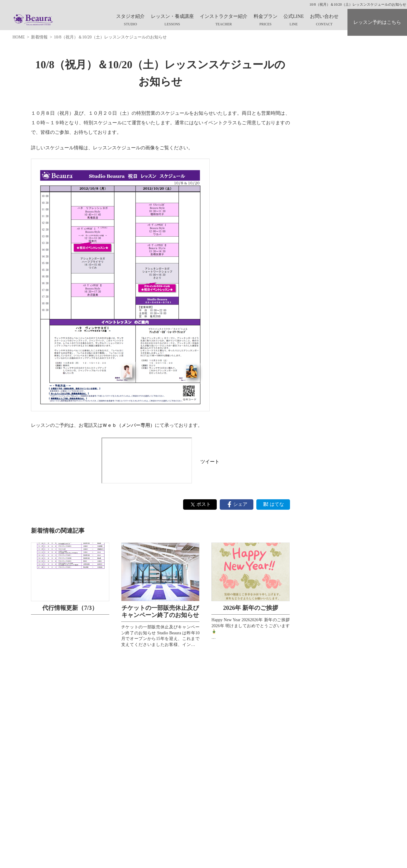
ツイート (210, 462)
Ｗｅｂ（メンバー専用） (129, 425)
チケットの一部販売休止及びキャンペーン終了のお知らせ (160, 611)
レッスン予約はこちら (377, 22)
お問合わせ (321, 162)
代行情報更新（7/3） (70, 608)
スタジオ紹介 (130, 16)
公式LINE (294, 16)
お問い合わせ (324, 16)
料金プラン (266, 16)
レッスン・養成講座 (172, 16)
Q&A (315, 133)
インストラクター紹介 (224, 16)
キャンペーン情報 (328, 89)
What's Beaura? (324, 74)
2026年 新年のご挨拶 (251, 608)
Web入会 (319, 118)
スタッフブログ (325, 148)
